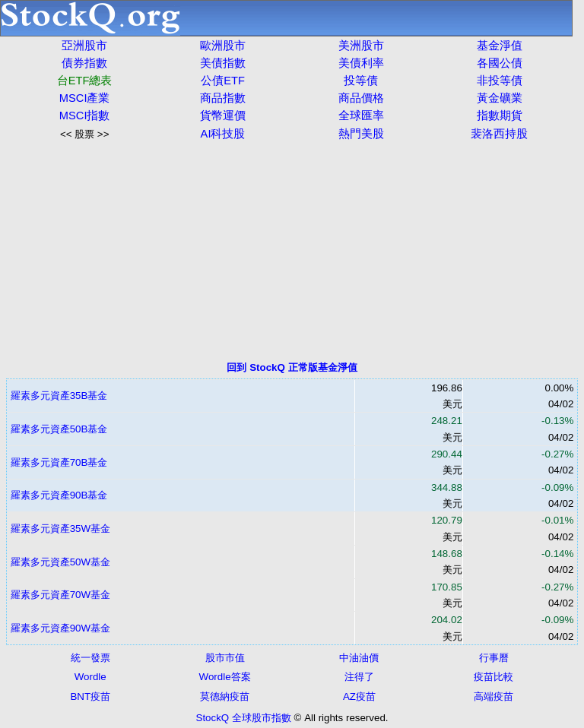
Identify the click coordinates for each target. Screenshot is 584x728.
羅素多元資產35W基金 (60, 529)
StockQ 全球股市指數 (244, 718)
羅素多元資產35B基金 (59, 396)
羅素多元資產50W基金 (60, 562)
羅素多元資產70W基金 (60, 595)
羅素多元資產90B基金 (59, 495)
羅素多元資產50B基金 (59, 429)
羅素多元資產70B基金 (59, 462)
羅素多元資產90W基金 (60, 628)
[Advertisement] (292, 251)
